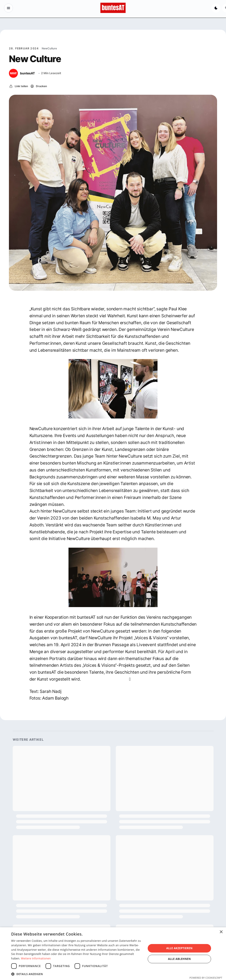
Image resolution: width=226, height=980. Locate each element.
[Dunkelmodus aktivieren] (215, 8)
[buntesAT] (22, 73)
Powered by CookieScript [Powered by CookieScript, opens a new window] (206, 978)
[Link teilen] (18, 86)
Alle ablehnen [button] (179, 959)
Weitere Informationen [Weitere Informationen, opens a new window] (36, 958)
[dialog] (113, 954)
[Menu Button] (9, 8)
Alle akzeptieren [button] (179, 948)
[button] (77, 974)
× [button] (221, 932)
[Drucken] (38, 86)
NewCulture (49, 48)
